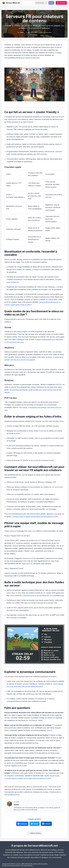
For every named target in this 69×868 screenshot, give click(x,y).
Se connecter (61, 3)
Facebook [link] (22, 824)
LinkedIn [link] (46, 824)
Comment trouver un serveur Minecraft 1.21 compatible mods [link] (43, 596)
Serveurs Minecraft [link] (11, 3)
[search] (42, 3)
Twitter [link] (35, 824)
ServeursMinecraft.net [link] (12, 795)
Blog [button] (51, 3)
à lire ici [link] (49, 730)
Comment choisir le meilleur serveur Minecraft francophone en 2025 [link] (35, 517)
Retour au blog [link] (34, 833)
